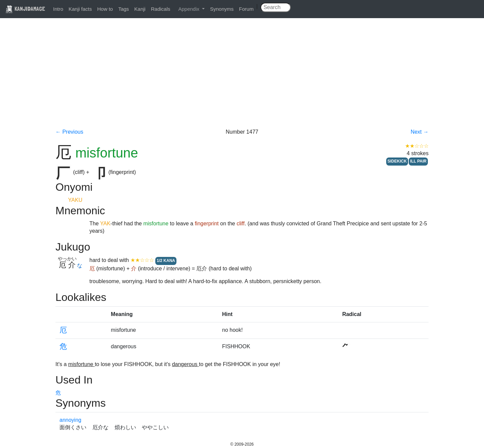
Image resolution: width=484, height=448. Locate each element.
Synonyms (222, 9)
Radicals (161, 9)
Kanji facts (80, 9)
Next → (420, 132)
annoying (70, 420)
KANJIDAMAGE (25, 9)
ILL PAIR (418, 161)
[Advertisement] (242, 78)
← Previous (69, 132)
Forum (246, 9)
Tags (124, 9)
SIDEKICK (397, 161)
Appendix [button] (189, 9)
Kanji (140, 9)
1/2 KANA (166, 261)
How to (105, 9)
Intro (58, 9)
